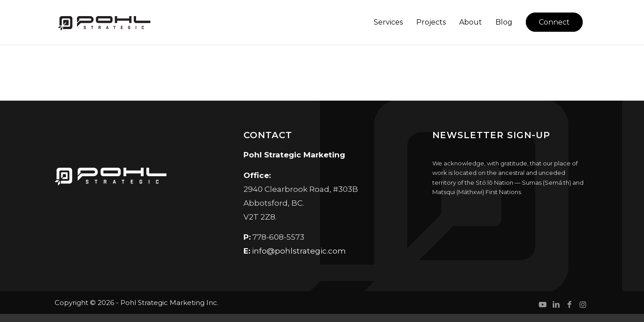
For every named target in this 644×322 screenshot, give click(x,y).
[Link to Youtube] (542, 305)
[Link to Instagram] (583, 305)
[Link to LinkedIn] (556, 305)
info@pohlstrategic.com (299, 251)
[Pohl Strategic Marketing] (103, 22)
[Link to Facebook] (569, 305)
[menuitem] (388, 22)
